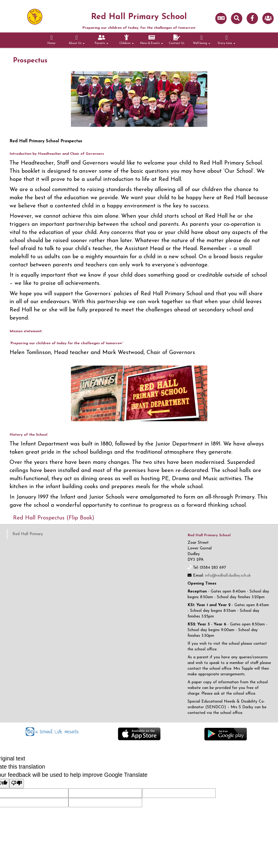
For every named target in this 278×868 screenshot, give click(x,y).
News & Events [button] (152, 40)
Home (51, 40)
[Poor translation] (17, 784)
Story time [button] (227, 40)
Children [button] (126, 40)
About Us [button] (77, 40)
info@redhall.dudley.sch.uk (228, 576)
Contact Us (177, 40)
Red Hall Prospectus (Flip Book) (57, 518)
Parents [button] (101, 40)
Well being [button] (202, 40)
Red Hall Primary (28, 534)
